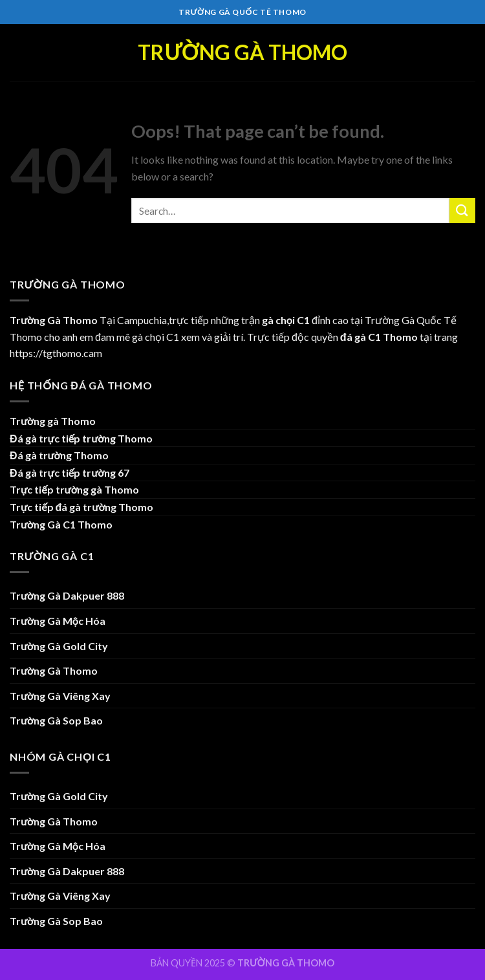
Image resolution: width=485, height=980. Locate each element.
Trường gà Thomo (53, 421)
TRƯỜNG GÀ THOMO (286, 963)
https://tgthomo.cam (56, 353)
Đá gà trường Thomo (59, 455)
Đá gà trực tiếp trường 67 (70, 473)
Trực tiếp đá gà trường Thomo (81, 507)
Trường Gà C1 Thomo (61, 524)
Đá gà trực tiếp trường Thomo (81, 438)
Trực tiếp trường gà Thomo (74, 489)
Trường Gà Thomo (242, 52)
